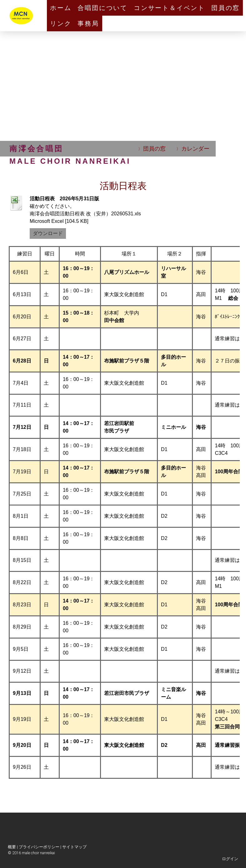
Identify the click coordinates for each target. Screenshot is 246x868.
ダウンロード (48, 233)
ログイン (230, 859)
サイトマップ (74, 847)
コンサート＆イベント (169, 8)
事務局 (88, 23)
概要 (12, 847)
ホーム (61, 8)
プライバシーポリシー (39, 847)
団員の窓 (226, 8)
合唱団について (103, 8)
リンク (61, 23)
